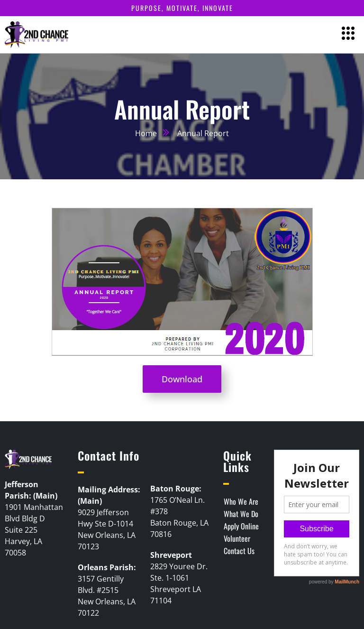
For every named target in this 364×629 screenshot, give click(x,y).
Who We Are (241, 501)
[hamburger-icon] (349, 35)
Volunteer (237, 538)
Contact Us (239, 551)
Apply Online (241, 526)
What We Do (241, 514)
